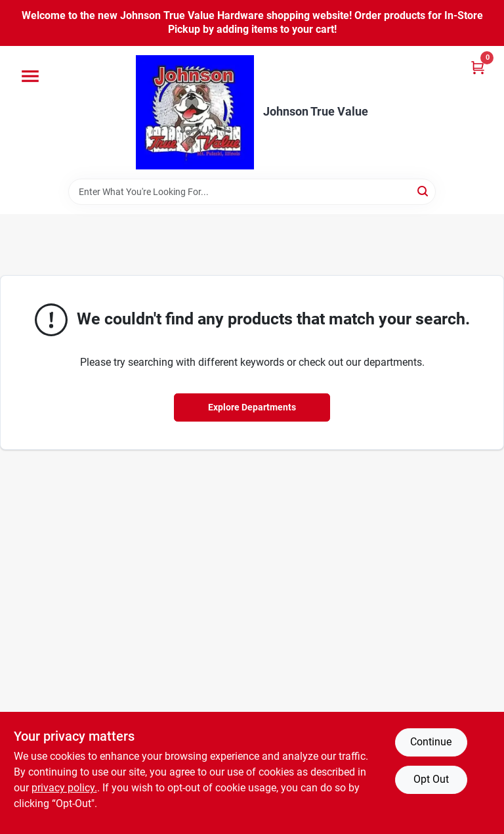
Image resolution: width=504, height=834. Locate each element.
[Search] (424, 191)
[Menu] (30, 76)
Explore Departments (252, 407)
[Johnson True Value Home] (195, 112)
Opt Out (431, 779)
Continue (431, 742)
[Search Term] (252, 192)
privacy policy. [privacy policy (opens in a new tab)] (64, 788)
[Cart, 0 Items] (478, 67)
